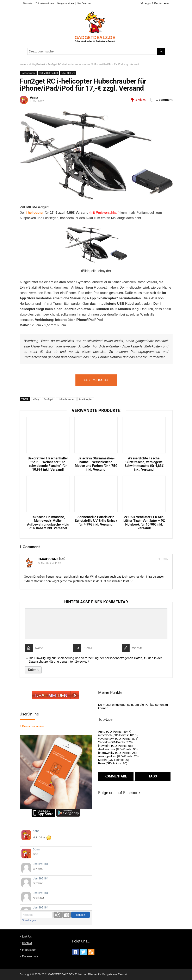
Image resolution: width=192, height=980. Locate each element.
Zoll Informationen (45, 3)
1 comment (164, 100)
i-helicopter (34, 213)
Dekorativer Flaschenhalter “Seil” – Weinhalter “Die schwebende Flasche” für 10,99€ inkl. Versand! (48, 464)
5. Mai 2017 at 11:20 (50, 563)
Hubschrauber (66, 399)
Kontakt (27, 943)
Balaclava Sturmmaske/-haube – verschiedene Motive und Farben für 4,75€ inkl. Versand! (96, 464)
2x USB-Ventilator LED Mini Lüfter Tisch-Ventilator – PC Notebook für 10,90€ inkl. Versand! (144, 523)
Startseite (27, 3)
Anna (34, 98)
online (32, 726)
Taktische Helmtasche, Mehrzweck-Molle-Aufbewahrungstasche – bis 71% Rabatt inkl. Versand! (48, 523)
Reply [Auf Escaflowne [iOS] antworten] (165, 559)
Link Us (27, 936)
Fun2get (48, 399)
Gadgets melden (65, 3)
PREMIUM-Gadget (48, 73)
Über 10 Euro (68, 73)
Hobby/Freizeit (37, 64)
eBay (36, 399)
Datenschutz (30, 956)
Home (23, 64)
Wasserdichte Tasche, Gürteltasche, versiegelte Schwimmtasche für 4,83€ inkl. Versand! (144, 464)
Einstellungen (29, 920)
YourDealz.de (84, 3)
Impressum (29, 950)
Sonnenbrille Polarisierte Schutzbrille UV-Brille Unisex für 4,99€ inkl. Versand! (96, 521)
